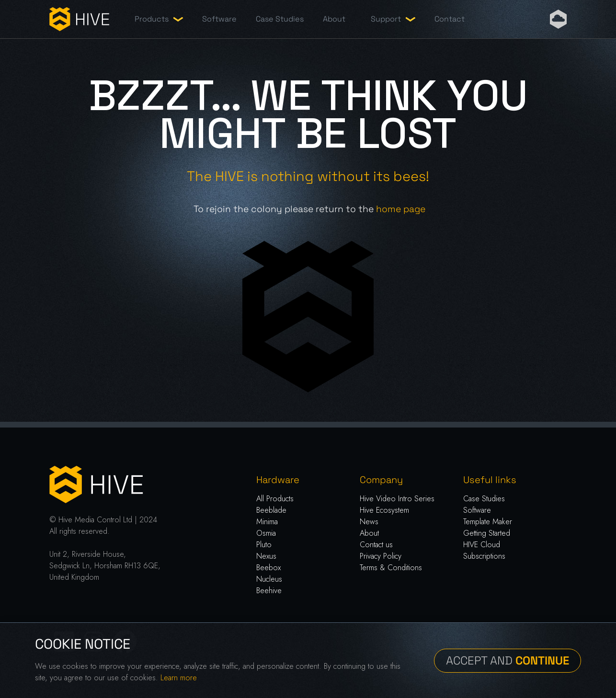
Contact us (376, 545)
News (369, 522)
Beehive (269, 591)
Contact (450, 19)
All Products (275, 499)
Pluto (264, 545)
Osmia (266, 533)
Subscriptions (484, 556)
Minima (267, 522)
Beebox (268, 568)
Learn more (179, 678)
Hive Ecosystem (384, 510)
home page (401, 209)
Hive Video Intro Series (397, 499)
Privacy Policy (381, 556)
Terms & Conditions (391, 568)
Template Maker (488, 522)
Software (219, 19)
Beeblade (271, 510)
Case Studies (280, 19)
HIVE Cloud (482, 545)
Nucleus (269, 579)
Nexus (266, 556)
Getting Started (487, 533)
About (334, 19)
